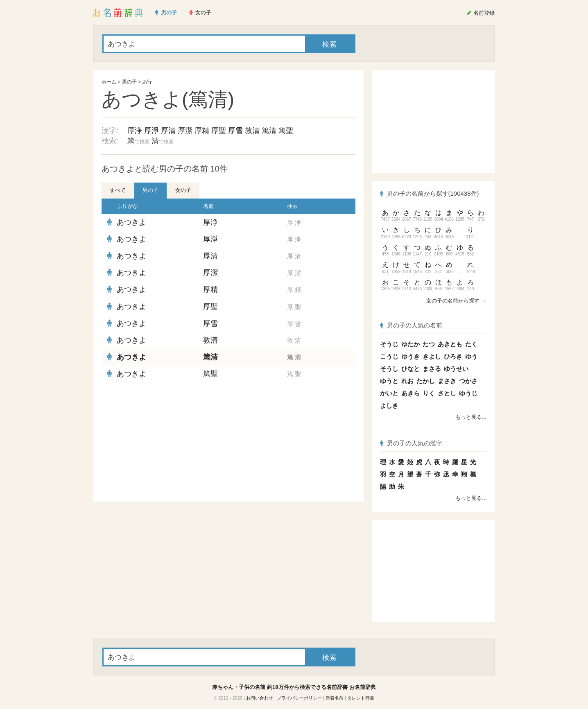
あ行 (147, 82)
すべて (118, 190)
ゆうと (389, 381)
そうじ (389, 344)
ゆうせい (456, 369)
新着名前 (335, 698)
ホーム (109, 82)
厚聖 (219, 131)
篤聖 (286, 131)
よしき (389, 405)
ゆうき (410, 356)
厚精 (202, 131)
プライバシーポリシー (299, 698)
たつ (429, 344)
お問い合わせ (260, 698)
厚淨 (152, 131)
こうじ (389, 356)
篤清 (269, 131)
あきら (410, 393)
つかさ (468, 381)
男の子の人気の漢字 (411, 443)
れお (407, 381)
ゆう (471, 356)
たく (471, 344)
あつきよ (131, 222)
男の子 (129, 82)
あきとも (450, 344)
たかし (426, 381)
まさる (432, 369)
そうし (389, 369)
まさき (447, 381)
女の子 (183, 190)
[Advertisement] (163, 442)
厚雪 (235, 131)
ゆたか (410, 344)
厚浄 (135, 131)
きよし (432, 356)
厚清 (168, 131)
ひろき (453, 356)
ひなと (410, 369)
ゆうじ (468, 393)
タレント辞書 (361, 698)
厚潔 (185, 131)
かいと (389, 393)
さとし (447, 393)
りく (429, 393)
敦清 (252, 131)
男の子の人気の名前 (411, 325)
